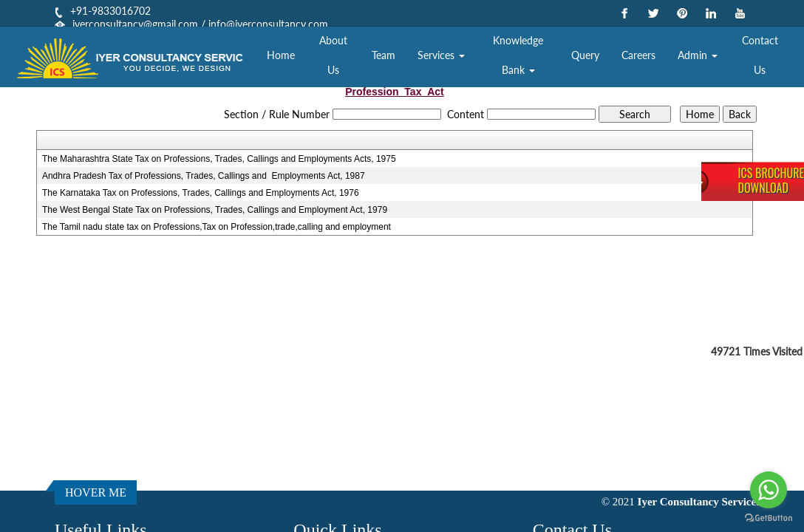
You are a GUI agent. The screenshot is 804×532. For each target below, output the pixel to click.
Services (441, 55)
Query (585, 55)
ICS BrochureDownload (771, 180)
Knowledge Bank (518, 55)
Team (384, 55)
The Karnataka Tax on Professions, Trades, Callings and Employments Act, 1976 (201, 193)
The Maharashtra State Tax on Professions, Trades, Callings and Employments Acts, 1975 (219, 159)
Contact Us (760, 55)
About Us (333, 55)
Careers (638, 55)
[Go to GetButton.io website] (769, 518)
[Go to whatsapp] (769, 490)
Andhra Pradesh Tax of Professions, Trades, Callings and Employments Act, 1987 (204, 176)
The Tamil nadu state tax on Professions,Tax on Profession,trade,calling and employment (217, 227)
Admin (698, 55)
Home (281, 55)
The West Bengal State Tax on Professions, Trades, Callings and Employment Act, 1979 (215, 210)
